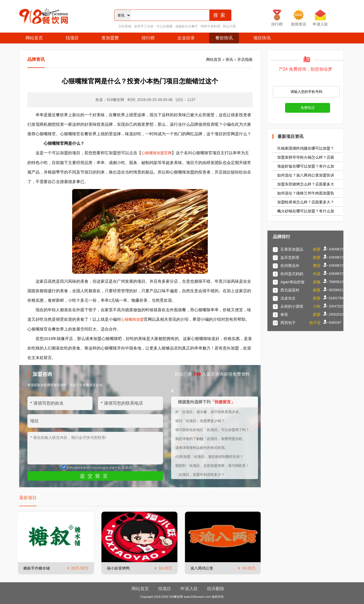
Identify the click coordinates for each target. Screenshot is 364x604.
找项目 (72, 38)
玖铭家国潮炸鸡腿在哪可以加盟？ (306, 148)
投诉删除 (216, 589)
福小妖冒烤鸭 (118, 568)
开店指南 (245, 59)
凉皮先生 (288, 298)
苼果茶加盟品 (292, 249)
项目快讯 (262, 38)
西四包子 (288, 323)
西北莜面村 (290, 290)
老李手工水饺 (144, 26)
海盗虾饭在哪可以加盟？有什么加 (306, 166)
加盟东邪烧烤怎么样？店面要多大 (306, 184)
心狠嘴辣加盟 (132, 319)
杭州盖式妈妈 (292, 274)
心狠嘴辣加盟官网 (157, 153)
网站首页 (34, 38)
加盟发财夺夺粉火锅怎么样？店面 (306, 157)
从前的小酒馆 (292, 306)
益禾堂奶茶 (290, 257)
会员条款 (125, 467)
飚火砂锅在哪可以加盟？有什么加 (306, 211)
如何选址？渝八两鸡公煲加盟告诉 (306, 175)
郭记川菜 (229, 26)
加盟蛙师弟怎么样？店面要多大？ (306, 202)
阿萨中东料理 (210, 26)
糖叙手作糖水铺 (37, 568)
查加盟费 (110, 38)
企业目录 (186, 38)
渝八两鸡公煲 (202, 568)
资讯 (229, 59)
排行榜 (148, 38)
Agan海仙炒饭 (293, 282)
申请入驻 (189, 589)
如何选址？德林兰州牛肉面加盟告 (306, 193)
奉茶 (284, 314)
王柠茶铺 (125, 26)
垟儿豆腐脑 (164, 26)
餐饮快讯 (224, 38)
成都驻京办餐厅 (187, 26)
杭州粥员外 (290, 266)
